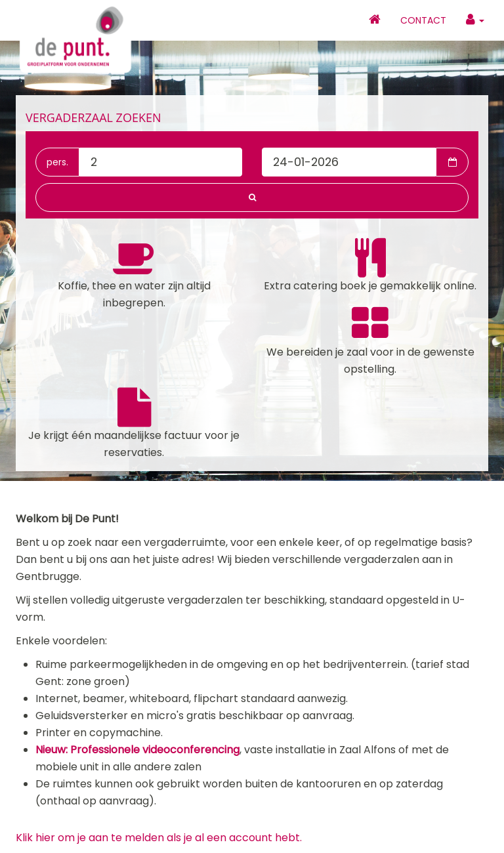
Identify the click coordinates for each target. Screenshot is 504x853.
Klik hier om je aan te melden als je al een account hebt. (159, 838)
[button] (252, 198)
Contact (423, 20)
